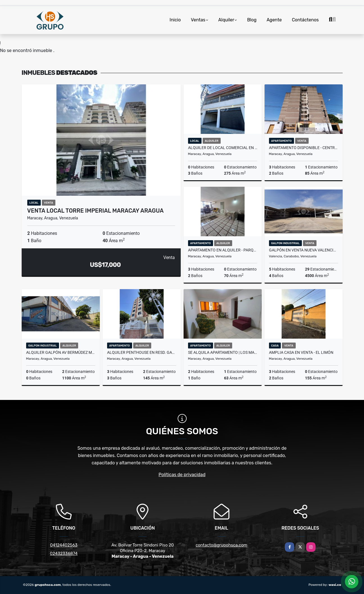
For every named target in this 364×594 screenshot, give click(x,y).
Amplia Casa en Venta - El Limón (301, 352)
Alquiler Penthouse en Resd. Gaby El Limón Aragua (142, 352)
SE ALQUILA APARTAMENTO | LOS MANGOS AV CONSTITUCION (223, 352)
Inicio (175, 20)
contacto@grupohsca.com (221, 545)
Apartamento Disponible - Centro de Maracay (304, 148)
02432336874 (64, 553)
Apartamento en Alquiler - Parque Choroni (223, 250)
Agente (274, 20)
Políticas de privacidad (182, 475)
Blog (252, 20)
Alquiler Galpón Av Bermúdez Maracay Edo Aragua (61, 352)
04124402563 (64, 545)
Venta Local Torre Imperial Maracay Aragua (96, 211)
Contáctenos (305, 20)
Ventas (198, 20)
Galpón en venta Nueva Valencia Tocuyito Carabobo (304, 250)
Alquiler (226, 20)
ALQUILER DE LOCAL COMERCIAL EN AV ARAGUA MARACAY (223, 148)
